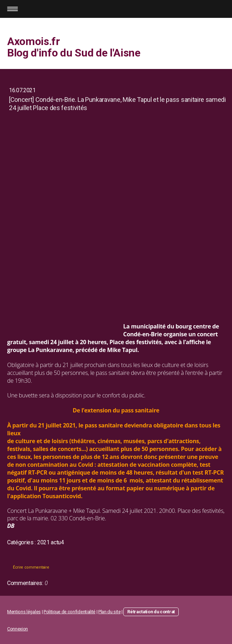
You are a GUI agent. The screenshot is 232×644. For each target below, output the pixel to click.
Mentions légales (24, 612)
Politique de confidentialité (70, 612)
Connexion (18, 629)
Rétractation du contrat (151, 612)
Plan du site (109, 612)
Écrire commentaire (31, 567)
